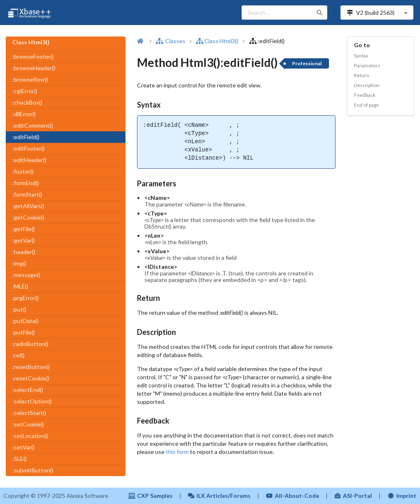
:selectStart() (29, 413)
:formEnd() (26, 183)
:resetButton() (31, 367)
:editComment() (33, 125)
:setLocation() (30, 436)
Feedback (365, 95)
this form (177, 452)
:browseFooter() (33, 56)
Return (362, 75)
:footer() (23, 171)
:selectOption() (32, 401)
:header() (24, 252)
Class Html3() (217, 41)
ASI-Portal (353, 496)
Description (367, 85)
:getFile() (24, 229)
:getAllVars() (28, 206)
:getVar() (24, 240)
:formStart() (27, 194)
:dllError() (24, 114)
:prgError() (25, 298)
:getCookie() (28, 217)
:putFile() (24, 332)
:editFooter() (29, 148)
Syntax (361, 56)
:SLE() (19, 459)
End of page (366, 105)
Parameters (367, 65)
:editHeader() (29, 160)
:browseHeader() (34, 68)
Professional (307, 63)
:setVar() (23, 447)
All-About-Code (292, 496)
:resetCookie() (31, 378)
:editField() (26, 137)
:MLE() (20, 286)
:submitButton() (33, 470)
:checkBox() (27, 102)
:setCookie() (28, 424)
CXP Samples (150, 496)
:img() (19, 263)
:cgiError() (25, 91)
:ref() (18, 355)
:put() (19, 309)
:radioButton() (30, 344)
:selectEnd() (28, 390)
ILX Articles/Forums (219, 496)
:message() (26, 275)
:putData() (25, 321)
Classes (171, 41)
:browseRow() (30, 79)
